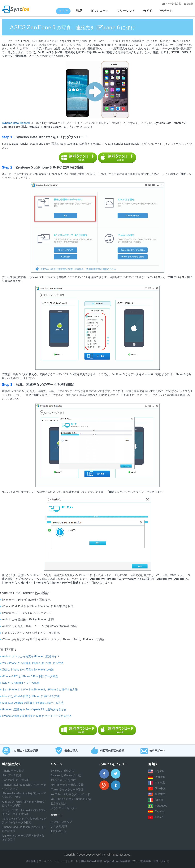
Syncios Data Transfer (16, 123)
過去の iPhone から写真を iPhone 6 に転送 (28, 670)
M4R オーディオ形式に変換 (67, 785)
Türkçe (159, 817)
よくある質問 (59, 826)
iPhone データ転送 (13, 771)
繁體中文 (160, 794)
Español (160, 811)
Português (161, 806)
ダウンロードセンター (64, 808)
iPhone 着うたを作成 (63, 780)
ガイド (148, 11)
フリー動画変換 (142, 861)
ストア (63, 11)
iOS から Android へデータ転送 (21, 683)
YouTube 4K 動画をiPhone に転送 (71, 799)
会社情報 (188, 4)
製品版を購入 (59, 804)
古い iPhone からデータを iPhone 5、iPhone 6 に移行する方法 (40, 689)
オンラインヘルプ (61, 822)
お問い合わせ (59, 831)
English (159, 771)
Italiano (159, 800)
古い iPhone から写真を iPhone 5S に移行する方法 (33, 663)
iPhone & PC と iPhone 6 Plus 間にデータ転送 (30, 676)
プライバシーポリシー (52, 861)
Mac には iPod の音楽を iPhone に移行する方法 (31, 696)
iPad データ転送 (12, 775)
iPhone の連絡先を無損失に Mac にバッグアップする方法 (37, 716)
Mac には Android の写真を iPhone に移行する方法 (33, 703)
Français (160, 783)
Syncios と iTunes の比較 (66, 775)
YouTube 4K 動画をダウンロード (70, 794)
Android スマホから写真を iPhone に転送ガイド (31, 656)
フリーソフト (126, 11)
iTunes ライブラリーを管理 (67, 789)
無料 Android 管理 (91, 861)
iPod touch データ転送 (15, 780)
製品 (79, 11)
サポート (166, 11)
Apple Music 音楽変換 (117, 861)
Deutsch (160, 777)
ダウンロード (99, 11)
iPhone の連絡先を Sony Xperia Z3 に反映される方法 (34, 709)
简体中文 (160, 788)
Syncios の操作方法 (62, 771)
